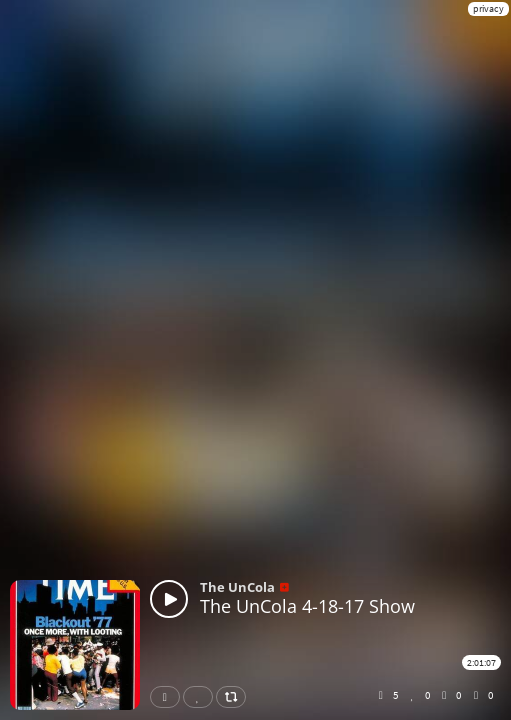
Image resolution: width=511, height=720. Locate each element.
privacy (488, 8)
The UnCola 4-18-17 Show (307, 606)
